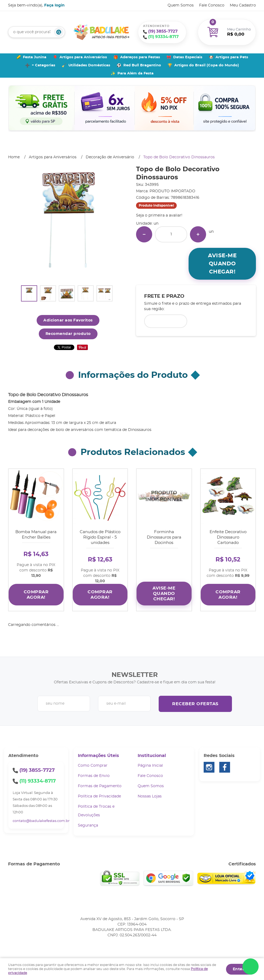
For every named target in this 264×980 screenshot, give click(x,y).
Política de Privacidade (99, 796)
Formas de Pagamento (100, 786)
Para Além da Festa (136, 73)
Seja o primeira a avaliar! (159, 215)
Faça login (54, 5)
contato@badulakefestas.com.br (41, 821)
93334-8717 (163, 37)
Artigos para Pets (232, 57)
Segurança (88, 825)
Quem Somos (181, 5)
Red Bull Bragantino (142, 65)
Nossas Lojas (150, 796)
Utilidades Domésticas (89, 65)
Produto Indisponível (164, 496)
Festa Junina (35, 57)
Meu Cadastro (243, 5)
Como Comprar (93, 766)
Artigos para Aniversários (83, 57)
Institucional (152, 756)
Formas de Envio (94, 776)
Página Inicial (150, 766)
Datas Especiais (188, 57)
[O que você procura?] (59, 32)
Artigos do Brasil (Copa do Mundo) (207, 65)
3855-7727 (163, 31)
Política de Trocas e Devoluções (96, 811)
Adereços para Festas (140, 57)
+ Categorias (44, 65)
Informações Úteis (98, 756)
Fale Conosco (212, 5)
